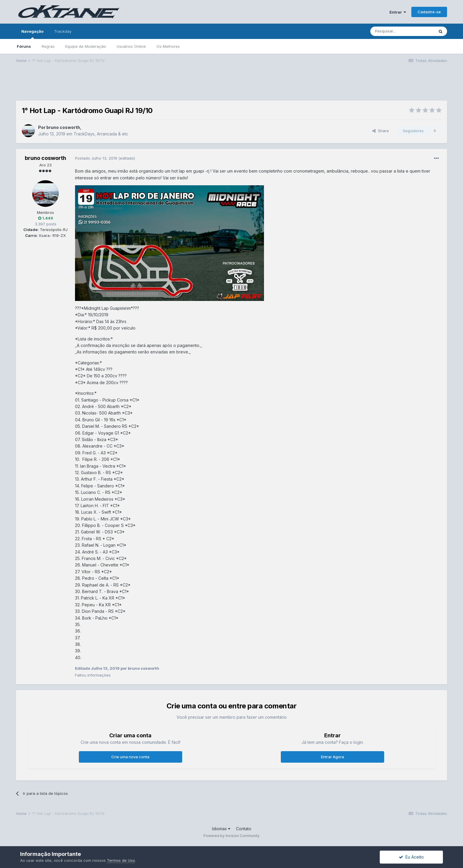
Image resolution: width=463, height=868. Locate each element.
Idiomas (221, 829)
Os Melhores (168, 46)
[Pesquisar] (402, 31)
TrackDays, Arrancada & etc (101, 134)
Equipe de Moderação (86, 46)
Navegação (32, 34)
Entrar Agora (332, 757)
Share (381, 131)
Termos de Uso (121, 860)
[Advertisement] (231, 86)
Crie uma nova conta (130, 757)
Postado (97, 158)
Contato (244, 829)
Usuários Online (131, 46)
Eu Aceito (411, 857)
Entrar (398, 12)
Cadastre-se (429, 12)
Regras (48, 46)
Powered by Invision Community (231, 836)
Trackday (63, 31)
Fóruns (24, 46)
